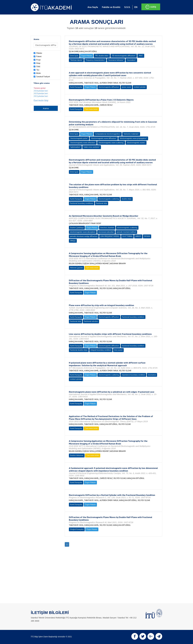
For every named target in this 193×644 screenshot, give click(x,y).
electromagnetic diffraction (109, 87)
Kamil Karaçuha (76, 87)
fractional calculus (91, 321)
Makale (39, 53)
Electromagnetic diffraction (109, 317)
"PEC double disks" (102, 56)
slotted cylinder (140, 87)
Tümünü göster (40, 88)
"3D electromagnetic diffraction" (124, 56)
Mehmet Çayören (76, 268)
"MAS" (141, 56)
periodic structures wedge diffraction (84, 236)
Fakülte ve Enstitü (111, 7)
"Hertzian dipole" (76, 60)
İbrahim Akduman (77, 455)
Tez (38, 70)
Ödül (38, 66)
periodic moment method (126, 232)
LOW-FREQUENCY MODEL (110, 236)
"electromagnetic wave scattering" (111, 143)
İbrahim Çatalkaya (77, 228)
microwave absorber (106, 232)
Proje (38, 60)
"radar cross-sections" (92, 147)
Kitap (38, 63)
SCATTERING (127, 236)
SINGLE (73, 241)
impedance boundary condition (133, 375)
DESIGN (147, 236)
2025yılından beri (41, 93)
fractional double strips (79, 350)
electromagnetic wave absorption (83, 232)
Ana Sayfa (93, 7)
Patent (39, 56)
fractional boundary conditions (82, 203)
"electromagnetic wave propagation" (133, 138)
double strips (127, 199)
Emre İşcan (74, 56)
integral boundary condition (101, 350)
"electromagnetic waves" (136, 143)
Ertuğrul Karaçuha (77, 529)
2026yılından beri (41, 91)
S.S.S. (127, 7)
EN (136, 7)
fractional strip (102, 203)
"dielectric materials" (131, 134)
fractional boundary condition (133, 317)
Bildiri (39, 73)
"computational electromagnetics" (108, 134)
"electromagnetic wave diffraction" (104, 138)
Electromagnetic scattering (109, 199)
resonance (152, 375)
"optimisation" (75, 147)
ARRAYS (138, 236)
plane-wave (126, 87)
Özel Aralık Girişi (41, 100)
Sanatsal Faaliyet (43, 77)
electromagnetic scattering (127, 228)
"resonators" (131, 60)
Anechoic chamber (107, 228)
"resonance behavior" (116, 60)
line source (118, 350)
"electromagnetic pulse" (79, 138)
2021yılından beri (41, 96)
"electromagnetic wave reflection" (83, 143)
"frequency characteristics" (95, 60)
